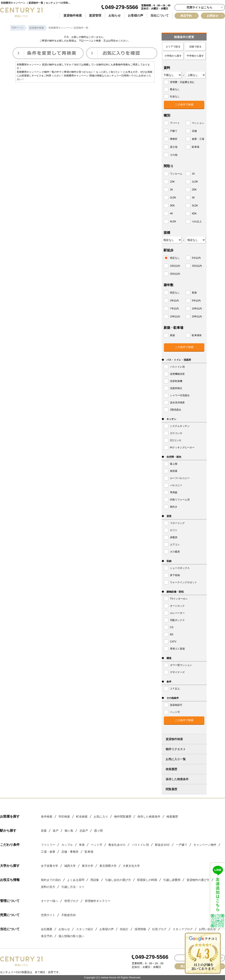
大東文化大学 (131, 866)
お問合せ (213, 16)
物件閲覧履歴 (123, 817)
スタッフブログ (183, 929)
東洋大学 (88, 866)
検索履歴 (171, 769)
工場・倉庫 (48, 852)
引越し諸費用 (172, 880)
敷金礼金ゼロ (117, 845)
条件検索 (47, 817)
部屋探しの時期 (147, 880)
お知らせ (115, 15)
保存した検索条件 (177, 779)
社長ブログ (159, 929)
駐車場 (89, 852)
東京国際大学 (108, 866)
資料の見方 (48, 887)
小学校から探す (173, 56)
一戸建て (182, 845)
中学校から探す (195, 56)
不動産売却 (69, 915)
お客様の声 (136, 15)
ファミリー (48, 845)
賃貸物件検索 (73, 15)
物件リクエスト (176, 749)
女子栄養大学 (49, 866)
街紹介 (124, 929)
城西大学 (70, 866)
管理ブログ (71, 901)
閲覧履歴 (171, 789)
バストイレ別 (140, 845)
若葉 (44, 831)
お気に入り (101, 817)
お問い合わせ (207, 929)
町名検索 (82, 817)
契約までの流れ (51, 880)
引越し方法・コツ (73, 887)
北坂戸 (84, 831)
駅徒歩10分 (162, 845)
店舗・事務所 (70, 852)
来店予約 (186, 16)
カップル (67, 845)
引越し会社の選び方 (118, 880)
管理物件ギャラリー (98, 901)
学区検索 (64, 817)
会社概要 (47, 929)
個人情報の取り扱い (71, 936)
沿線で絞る (195, 47)
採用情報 (140, 929)
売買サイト (48, 915)
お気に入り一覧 (176, 759)
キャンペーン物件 (205, 845)
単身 (82, 845)
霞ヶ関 (98, 831)
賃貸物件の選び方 (198, 880)
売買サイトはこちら (199, 7)
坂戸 (56, 831)
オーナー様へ (49, 901)
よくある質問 (76, 880)
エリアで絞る (173, 47)
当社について (160, 15)
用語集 (95, 880)
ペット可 (97, 845)
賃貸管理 (95, 15)
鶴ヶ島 (69, 831)
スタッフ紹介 (85, 929)
